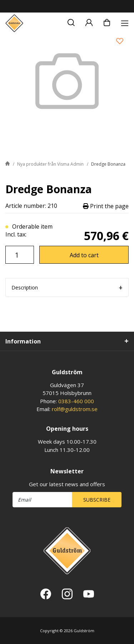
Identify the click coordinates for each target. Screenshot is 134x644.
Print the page (106, 206)
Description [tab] (25, 287)
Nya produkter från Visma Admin (50, 164)
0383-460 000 (76, 401)
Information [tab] (23, 341)
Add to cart (84, 255)
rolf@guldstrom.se (75, 409)
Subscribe (97, 500)
